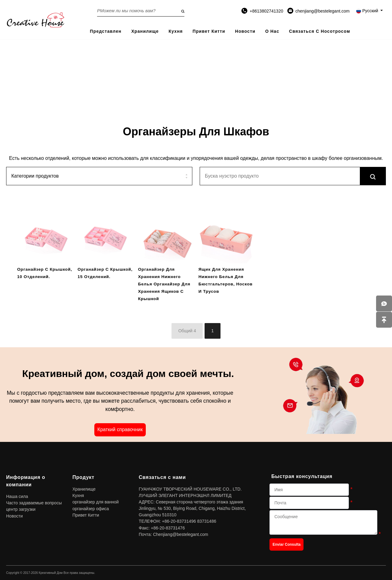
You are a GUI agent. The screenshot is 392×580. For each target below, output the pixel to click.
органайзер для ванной (96, 502)
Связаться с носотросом (320, 31)
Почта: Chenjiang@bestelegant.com (173, 534)
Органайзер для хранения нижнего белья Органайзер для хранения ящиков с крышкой (164, 284)
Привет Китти (209, 31)
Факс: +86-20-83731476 (162, 528)
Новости (245, 31)
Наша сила (17, 496)
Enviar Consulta (286, 544)
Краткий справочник (120, 429)
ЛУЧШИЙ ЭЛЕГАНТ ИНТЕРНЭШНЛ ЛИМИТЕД (185, 495)
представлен (106, 31)
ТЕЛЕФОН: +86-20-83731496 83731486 (177, 521)
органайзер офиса (91, 509)
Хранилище (145, 31)
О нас (272, 31)
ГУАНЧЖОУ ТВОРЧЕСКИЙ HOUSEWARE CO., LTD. (190, 489)
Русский (368, 11)
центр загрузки (21, 509)
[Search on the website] (141, 11)
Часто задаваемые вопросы (34, 503)
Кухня (175, 31)
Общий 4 (187, 331)
